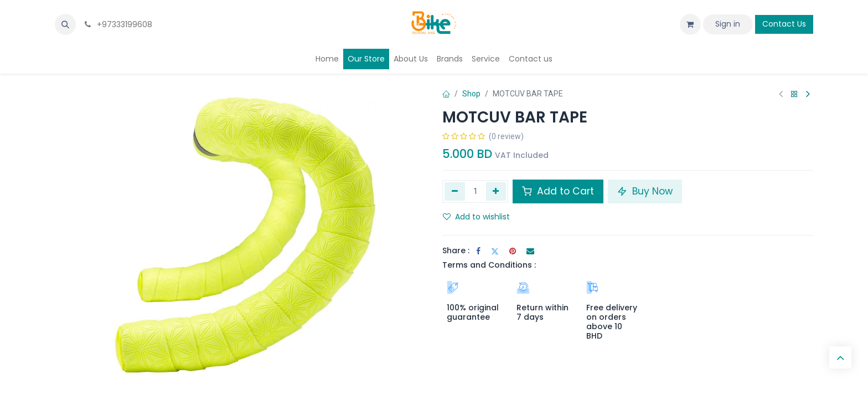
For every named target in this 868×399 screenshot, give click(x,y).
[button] (65, 24)
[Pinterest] (513, 251)
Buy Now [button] (645, 191)
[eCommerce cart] (690, 24)
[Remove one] (455, 191)
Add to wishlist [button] (476, 217)
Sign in (728, 24)
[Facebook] (478, 251)
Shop (471, 94)
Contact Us (784, 24)
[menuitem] (327, 59)
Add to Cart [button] (558, 191)
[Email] (530, 251)
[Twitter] (495, 251)
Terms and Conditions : (489, 265)
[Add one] (496, 191)
